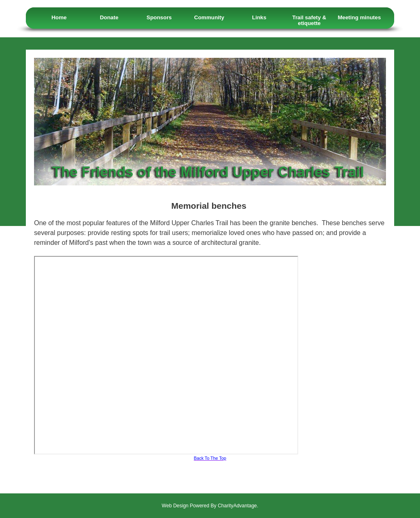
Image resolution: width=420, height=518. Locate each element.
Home (59, 17)
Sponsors (159, 17)
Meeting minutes (359, 17)
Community (209, 17)
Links (259, 17)
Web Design (175, 506)
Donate (109, 17)
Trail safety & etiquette (309, 20)
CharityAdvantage (237, 506)
